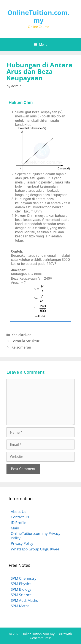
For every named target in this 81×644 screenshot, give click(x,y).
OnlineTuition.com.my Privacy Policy (36, 536)
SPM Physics (21, 584)
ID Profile (19, 523)
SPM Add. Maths (24, 600)
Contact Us (20, 517)
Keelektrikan (21, 335)
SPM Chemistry (24, 578)
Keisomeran (21, 347)
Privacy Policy (22, 543)
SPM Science (21, 595)
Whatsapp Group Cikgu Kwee (35, 549)
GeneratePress (41, 638)
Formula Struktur (25, 341)
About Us (18, 512)
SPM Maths (20, 606)
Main (15, 528)
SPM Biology (21, 589)
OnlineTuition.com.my (38, 16)
